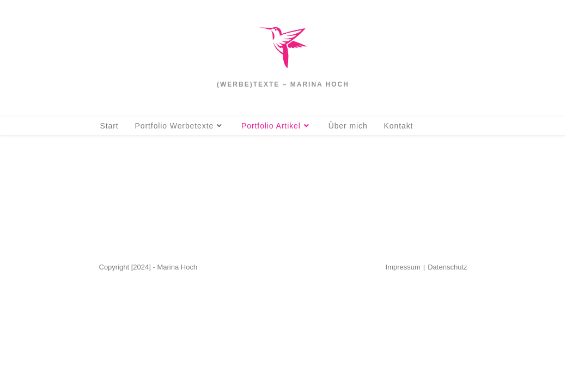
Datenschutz (447, 379)
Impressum (403, 379)
